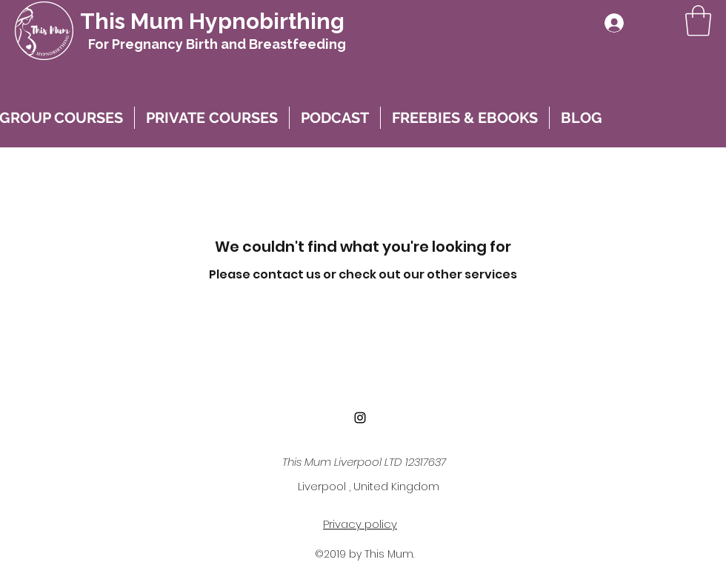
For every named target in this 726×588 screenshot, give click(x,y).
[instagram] (360, 418)
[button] (698, 21)
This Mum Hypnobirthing (212, 21)
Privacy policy (360, 524)
